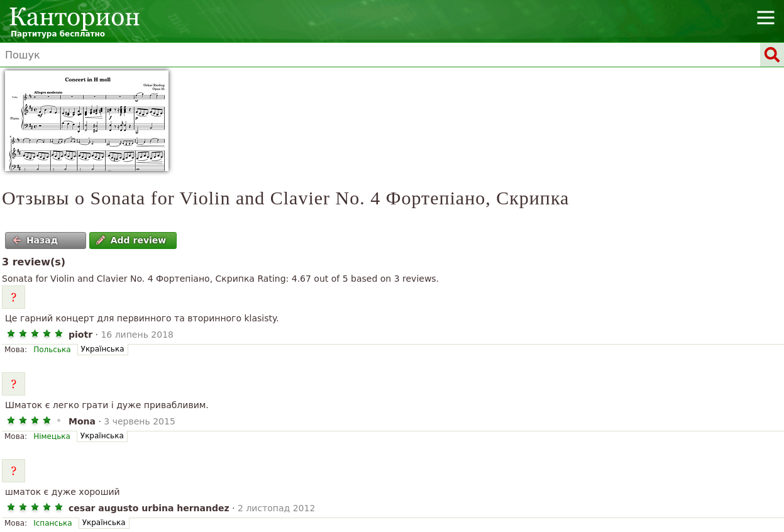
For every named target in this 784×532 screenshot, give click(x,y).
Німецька (52, 436)
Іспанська (52, 523)
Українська (103, 349)
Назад (35, 240)
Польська (52, 350)
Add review (131, 240)
